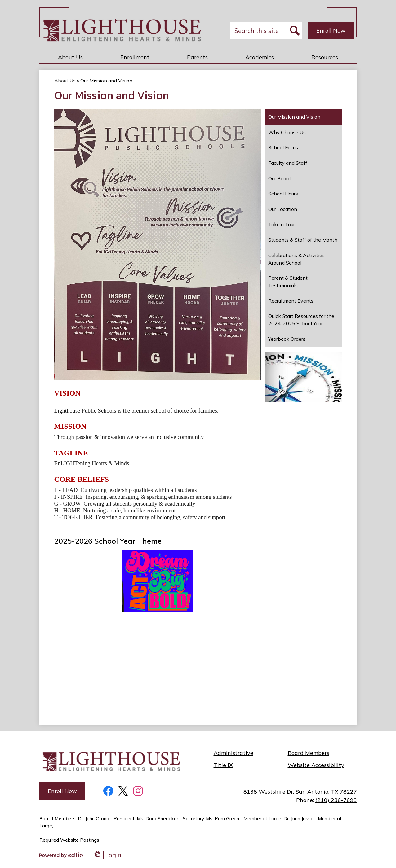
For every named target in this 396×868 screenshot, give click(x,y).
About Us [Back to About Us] (65, 81)
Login (107, 855)
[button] (70, 57)
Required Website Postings (69, 840)
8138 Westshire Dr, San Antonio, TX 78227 (300, 792)
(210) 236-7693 (336, 800)
